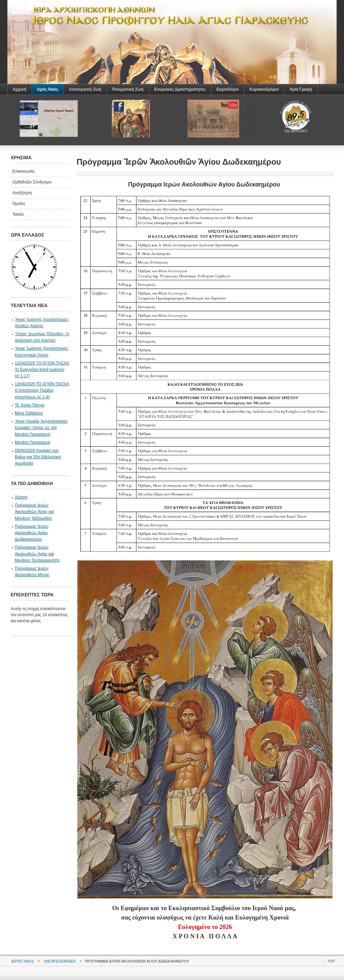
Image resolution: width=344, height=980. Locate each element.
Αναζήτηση (22, 193)
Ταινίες (18, 214)
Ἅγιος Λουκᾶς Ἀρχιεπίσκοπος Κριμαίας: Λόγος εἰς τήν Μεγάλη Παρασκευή (41, 428)
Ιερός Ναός (23, 961)
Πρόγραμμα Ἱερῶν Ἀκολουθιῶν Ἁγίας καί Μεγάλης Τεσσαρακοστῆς (37, 554)
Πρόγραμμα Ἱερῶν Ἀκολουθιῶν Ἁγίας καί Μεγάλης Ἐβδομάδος (34, 512)
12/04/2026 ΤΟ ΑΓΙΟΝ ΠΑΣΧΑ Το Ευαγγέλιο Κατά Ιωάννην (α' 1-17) (42, 370)
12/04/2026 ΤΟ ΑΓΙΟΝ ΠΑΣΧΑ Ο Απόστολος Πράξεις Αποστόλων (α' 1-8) (42, 390)
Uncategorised (60, 961)
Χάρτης (21, 497)
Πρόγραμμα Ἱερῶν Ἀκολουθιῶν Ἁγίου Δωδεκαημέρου (32, 533)
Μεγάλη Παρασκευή (33, 442)
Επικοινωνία (23, 171)
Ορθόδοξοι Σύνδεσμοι (32, 182)
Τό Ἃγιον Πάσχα (30, 405)
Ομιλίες (19, 204)
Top (331, 961)
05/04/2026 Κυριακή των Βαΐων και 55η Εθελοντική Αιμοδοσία (38, 457)
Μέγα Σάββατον (29, 413)
